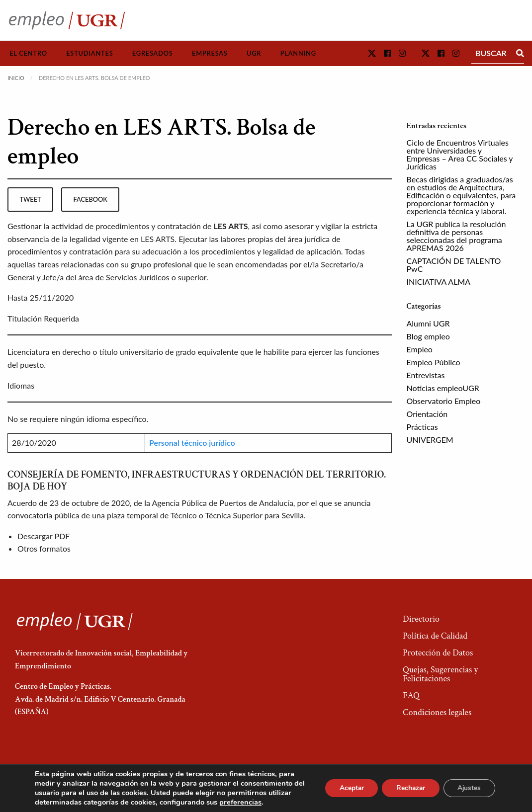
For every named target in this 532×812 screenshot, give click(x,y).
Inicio (16, 78)
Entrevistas (426, 375)
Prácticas (422, 427)
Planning (298, 53)
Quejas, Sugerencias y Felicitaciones (440, 674)
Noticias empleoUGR (443, 388)
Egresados (153, 53)
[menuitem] (28, 53)
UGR (254, 53)
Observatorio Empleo (444, 401)
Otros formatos (44, 548)
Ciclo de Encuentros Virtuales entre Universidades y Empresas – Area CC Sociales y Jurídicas (460, 154)
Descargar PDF (44, 536)
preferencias (265, 802)
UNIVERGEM (430, 440)
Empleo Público (434, 362)
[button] (372, 53)
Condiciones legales (437, 712)
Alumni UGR (428, 323)
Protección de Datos (438, 653)
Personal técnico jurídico (192, 443)
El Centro (28, 53)
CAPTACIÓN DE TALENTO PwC (454, 265)
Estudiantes (89, 53)
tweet (30, 199)
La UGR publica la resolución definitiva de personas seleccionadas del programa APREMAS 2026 (456, 236)
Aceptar (347, 788)
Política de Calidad (435, 636)
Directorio (421, 619)
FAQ (411, 695)
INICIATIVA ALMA (439, 282)
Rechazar (408, 788)
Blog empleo (428, 336)
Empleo (420, 349)
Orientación (427, 414)
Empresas (210, 53)
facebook (90, 199)
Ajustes (468, 788)
